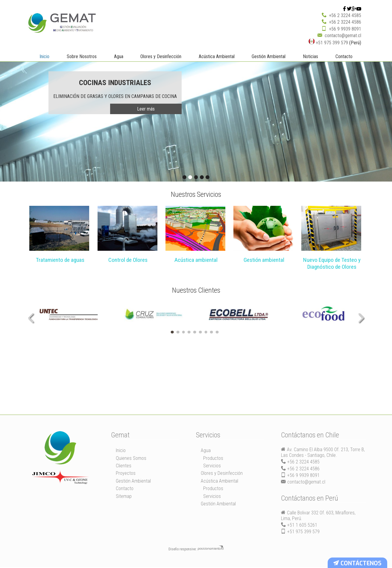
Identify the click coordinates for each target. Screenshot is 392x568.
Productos (213, 459)
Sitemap (124, 497)
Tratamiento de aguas (60, 260)
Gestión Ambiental (269, 56)
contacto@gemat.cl (343, 35)
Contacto (344, 56)
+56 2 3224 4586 (345, 22)
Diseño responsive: (183, 550)
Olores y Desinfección (161, 56)
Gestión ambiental (264, 260)
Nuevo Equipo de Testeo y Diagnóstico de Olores (332, 264)
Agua (119, 56)
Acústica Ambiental (217, 56)
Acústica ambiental (196, 260)
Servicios (212, 466)
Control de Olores (128, 260)
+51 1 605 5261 (302, 526)
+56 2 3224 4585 (345, 15)
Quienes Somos (131, 459)
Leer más (146, 109)
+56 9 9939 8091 (345, 29)
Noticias (310, 56)
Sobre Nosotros (82, 56)
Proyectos (126, 474)
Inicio (44, 56)
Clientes (124, 466)
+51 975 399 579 (328, 42)
